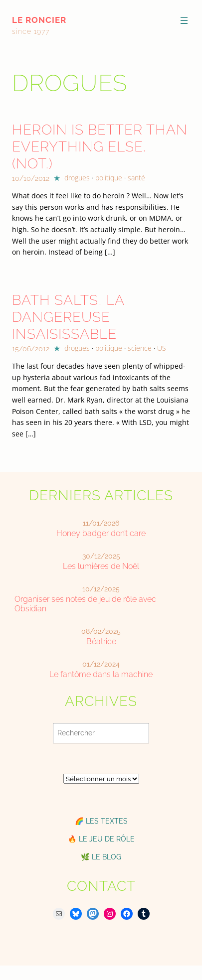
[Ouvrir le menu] (184, 20)
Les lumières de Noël (101, 566)
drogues (77, 178)
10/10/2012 (31, 178)
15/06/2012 (31, 349)
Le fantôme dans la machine (101, 674)
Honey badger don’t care (101, 533)
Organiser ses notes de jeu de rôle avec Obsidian (85, 604)
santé (136, 178)
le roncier (39, 20)
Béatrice (101, 641)
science (140, 348)
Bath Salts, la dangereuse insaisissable (68, 317)
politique (109, 178)
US (162, 348)
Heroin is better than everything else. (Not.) (100, 147)
